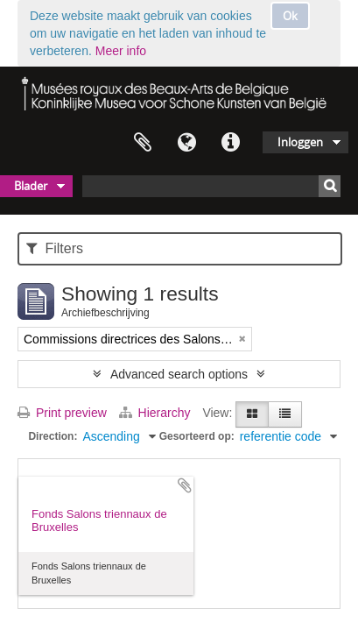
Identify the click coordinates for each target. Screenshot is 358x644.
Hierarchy (157, 413)
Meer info (121, 51)
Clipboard (143, 143)
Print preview (62, 413)
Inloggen (300, 142)
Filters (55, 248)
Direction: (53, 436)
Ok (290, 16)
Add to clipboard (185, 485)
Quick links (230, 143)
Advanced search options (179, 374)
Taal (186, 143)
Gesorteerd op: (197, 436)
